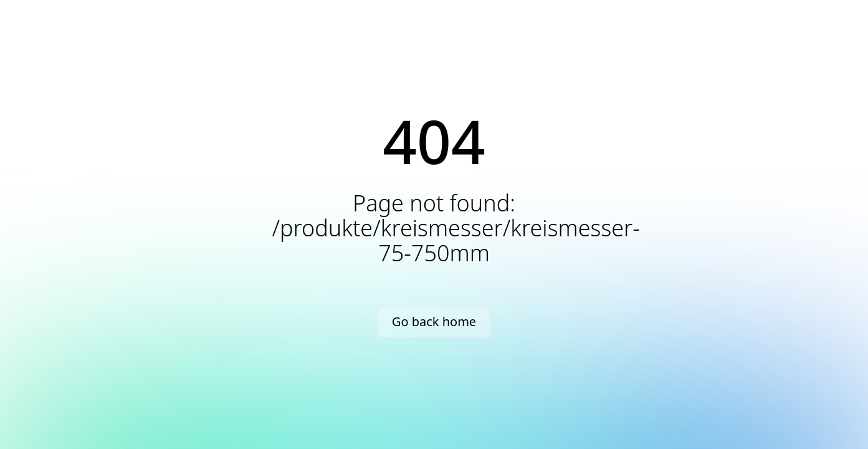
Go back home (434, 321)
